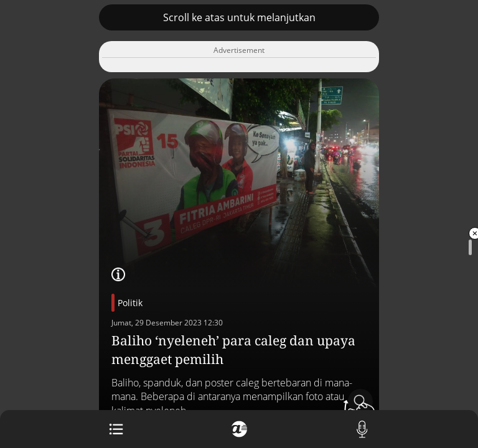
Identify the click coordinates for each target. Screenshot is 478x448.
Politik (130, 303)
